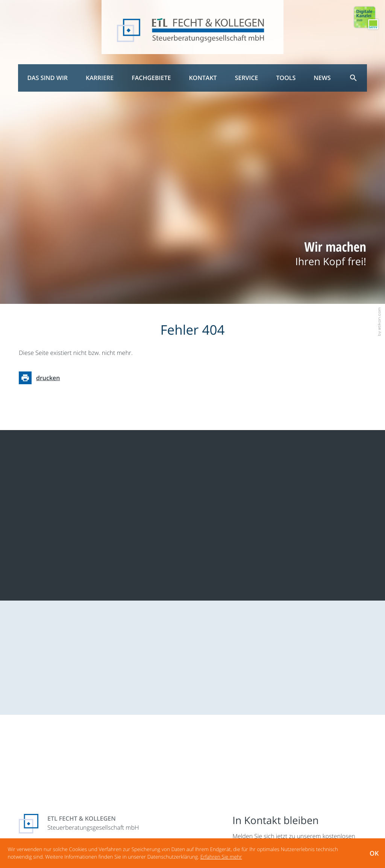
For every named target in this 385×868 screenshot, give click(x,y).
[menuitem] (353, 78)
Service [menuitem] (247, 78)
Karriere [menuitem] (100, 78)
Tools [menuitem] (286, 78)
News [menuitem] (322, 78)
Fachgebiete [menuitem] (151, 78)
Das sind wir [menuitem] (47, 78)
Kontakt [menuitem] (203, 78)
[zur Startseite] (193, 31)
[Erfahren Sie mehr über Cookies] (221, 857)
